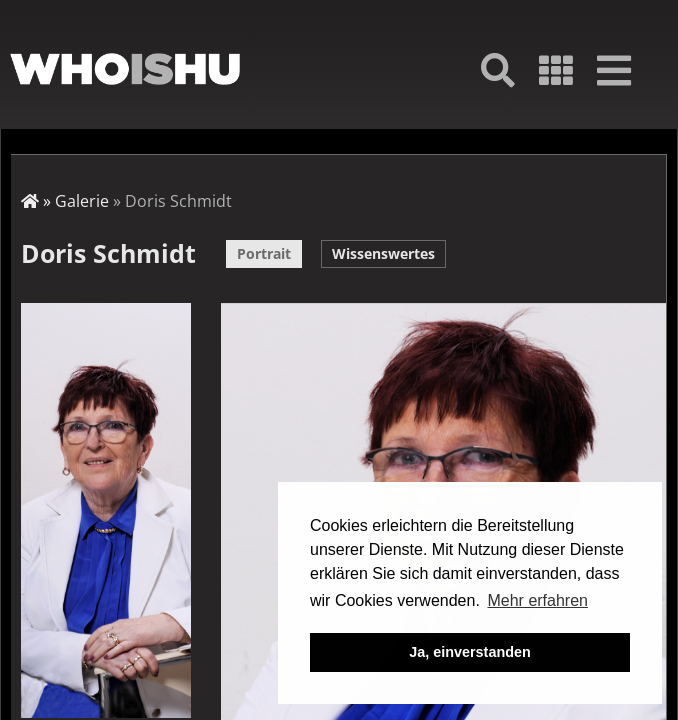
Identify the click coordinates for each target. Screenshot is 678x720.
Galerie (82, 201)
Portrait (264, 253)
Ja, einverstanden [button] (470, 652)
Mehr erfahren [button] (537, 600)
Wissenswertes (383, 253)
